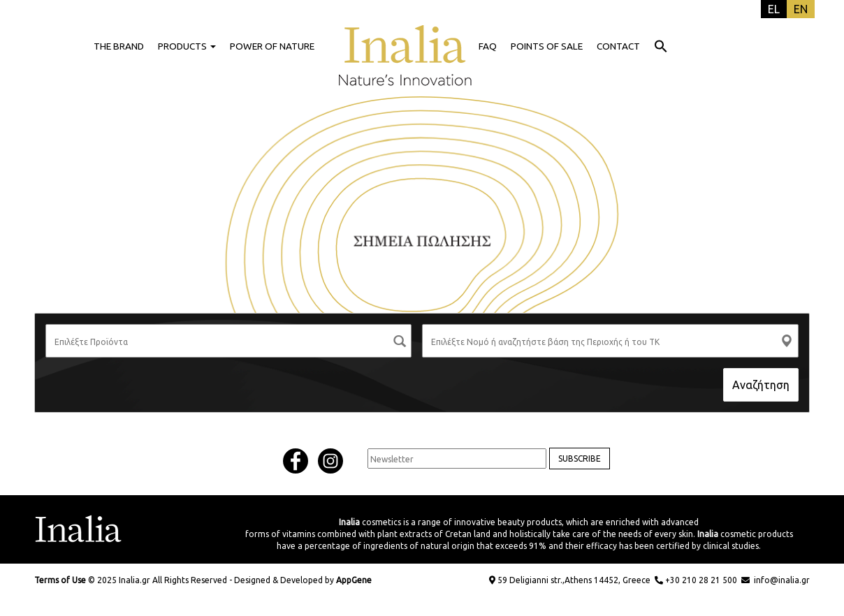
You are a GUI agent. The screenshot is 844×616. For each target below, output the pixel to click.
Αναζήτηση (761, 385)
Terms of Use (60, 580)
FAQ (488, 46)
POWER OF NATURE (272, 46)
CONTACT (618, 46)
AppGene (354, 580)
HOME (405, 46)
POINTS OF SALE (547, 46)
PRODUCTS (187, 46)
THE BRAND (119, 46)
